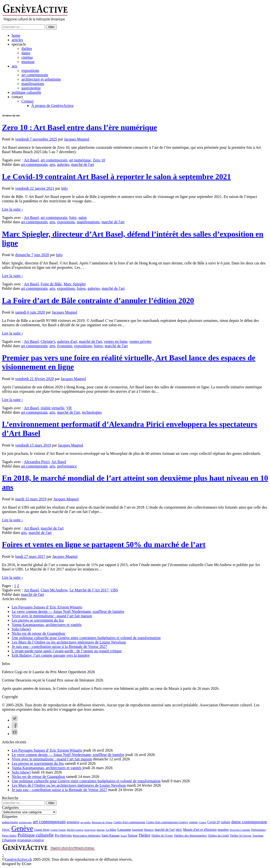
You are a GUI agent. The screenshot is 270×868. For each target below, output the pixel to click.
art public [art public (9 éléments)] (86, 822)
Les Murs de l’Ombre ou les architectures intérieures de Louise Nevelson (69, 642)
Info (64, 188)
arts (14, 66)
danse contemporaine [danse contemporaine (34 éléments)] (249, 822)
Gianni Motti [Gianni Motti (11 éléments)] (42, 830)
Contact (28, 101)
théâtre (27, 49)
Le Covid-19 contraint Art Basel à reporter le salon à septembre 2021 (116, 177)
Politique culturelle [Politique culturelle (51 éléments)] (36, 835)
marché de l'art (83, 164)
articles (17, 40)
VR (69, 408)
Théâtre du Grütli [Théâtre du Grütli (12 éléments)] (218, 836)
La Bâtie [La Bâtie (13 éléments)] (111, 830)
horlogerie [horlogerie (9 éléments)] (90, 830)
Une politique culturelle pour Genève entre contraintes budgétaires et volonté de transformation (86, 638)
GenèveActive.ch (18, 859)
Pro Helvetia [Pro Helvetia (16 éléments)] (63, 835)
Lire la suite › (12, 209)
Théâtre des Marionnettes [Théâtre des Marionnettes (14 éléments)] (190, 835)
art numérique (80, 160)
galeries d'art (67, 341)
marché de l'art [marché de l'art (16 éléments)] (165, 830)
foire (73, 218)
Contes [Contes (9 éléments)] (202, 822)
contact (17, 97)
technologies (92, 412)
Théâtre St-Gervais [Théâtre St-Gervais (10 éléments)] (241, 836)
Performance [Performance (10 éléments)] (259, 830)
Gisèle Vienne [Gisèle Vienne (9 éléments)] (58, 830)
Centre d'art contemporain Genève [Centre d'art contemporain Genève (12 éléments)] (167, 822)
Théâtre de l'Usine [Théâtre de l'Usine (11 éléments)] (162, 836)
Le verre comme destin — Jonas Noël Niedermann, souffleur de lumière (68, 611)
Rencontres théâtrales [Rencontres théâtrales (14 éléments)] (87, 835)
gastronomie (31, 88)
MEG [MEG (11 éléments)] (179, 830)
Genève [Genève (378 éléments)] (22, 828)
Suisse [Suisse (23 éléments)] (133, 835)
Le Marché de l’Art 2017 (89, 590)
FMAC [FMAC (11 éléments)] (6, 830)
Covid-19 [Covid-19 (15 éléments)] (213, 822)
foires (81, 288)
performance (67, 466)
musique (28, 62)
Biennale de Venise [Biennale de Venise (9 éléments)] (102, 822)
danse (26, 53)
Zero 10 (99, 160)
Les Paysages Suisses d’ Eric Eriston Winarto (47, 607)
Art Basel (31, 160)
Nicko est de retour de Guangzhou (38, 633)
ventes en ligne (116, 341)
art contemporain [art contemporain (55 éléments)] (49, 821)
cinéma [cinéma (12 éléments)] (193, 822)
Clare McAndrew (54, 590)
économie (65, 346)
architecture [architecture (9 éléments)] (25, 822)
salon (83, 218)
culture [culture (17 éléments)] (225, 822)
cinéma (27, 57)
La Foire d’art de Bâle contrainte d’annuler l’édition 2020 (98, 300)
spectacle (19, 44)
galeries (63, 164)
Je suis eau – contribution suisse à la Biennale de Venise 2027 (59, 647)
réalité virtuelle (53, 408)
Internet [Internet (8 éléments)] (101, 830)
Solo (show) (21, 629)
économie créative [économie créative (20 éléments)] (31, 840)
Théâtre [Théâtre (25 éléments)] (144, 835)
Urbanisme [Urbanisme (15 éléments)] (9, 840)
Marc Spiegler (75, 284)
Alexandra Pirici (37, 462)
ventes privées (140, 341)
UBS (114, 590)
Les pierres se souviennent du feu (38, 620)
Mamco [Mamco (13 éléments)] (149, 830)
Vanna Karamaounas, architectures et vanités (47, 625)
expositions (30, 70)
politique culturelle (26, 92)
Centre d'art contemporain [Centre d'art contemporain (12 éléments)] (129, 822)
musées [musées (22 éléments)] (223, 829)
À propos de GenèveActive (52, 106)
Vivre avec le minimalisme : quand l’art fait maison (52, 616)
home (16, 35)
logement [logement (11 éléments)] (138, 830)
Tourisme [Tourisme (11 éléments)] (258, 836)
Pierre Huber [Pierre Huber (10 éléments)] (9, 836)
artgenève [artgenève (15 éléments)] (73, 822)
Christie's (48, 341)
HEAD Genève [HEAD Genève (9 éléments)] (75, 830)
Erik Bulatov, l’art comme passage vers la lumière (51, 655)
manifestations (33, 84)
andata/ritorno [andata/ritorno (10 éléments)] (10, 822)
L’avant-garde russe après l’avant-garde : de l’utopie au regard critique (67, 651)
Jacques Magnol (77, 139)
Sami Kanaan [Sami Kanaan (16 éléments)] (111, 835)
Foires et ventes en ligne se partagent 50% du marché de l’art (104, 544)
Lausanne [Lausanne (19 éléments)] (124, 830)
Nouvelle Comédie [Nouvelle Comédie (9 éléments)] (240, 830)
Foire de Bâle (51, 284)
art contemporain (35, 75)
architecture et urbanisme (41, 79)
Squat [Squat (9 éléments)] (124, 836)
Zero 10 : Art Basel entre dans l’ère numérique (79, 127)
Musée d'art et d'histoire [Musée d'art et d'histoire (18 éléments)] (200, 830)
